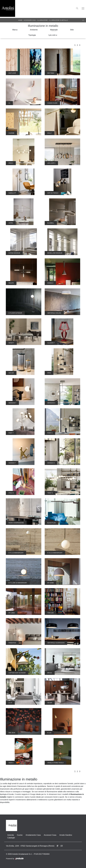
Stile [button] (72, 30)
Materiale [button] (54, 30)
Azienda (11, 835)
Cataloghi (11, 838)
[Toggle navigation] (83, 8)
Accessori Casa (30, 20)
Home (20, 20)
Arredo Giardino (66, 835)
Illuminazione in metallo (59, 20)
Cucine (20, 835)
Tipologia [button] (32, 35)
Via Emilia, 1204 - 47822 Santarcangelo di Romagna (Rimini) (30, 846)
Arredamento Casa (33, 835)
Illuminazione (43, 20)
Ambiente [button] (34, 30)
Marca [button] (15, 30)
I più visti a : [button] (53, 35)
